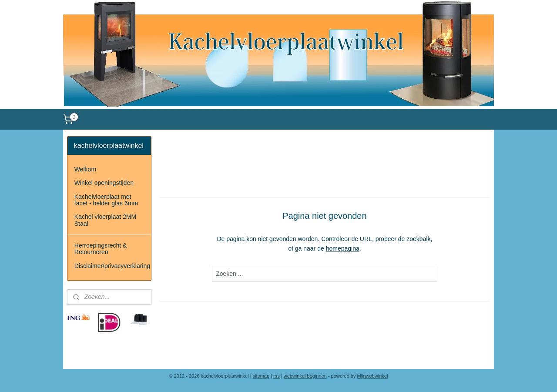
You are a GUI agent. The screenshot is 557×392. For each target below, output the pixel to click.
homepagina (343, 248)
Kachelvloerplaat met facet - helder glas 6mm (106, 200)
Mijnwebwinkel (373, 376)
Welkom (85, 169)
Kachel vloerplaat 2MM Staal (105, 220)
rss (277, 376)
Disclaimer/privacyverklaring (112, 266)
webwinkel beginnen (305, 376)
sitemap (261, 376)
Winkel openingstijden (104, 183)
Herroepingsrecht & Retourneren (101, 249)
